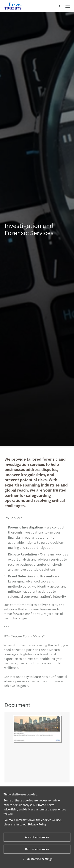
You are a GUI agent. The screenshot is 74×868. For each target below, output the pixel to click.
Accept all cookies (37, 837)
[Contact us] (58, 6)
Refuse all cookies (37, 849)
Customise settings (37, 859)
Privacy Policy (37, 824)
